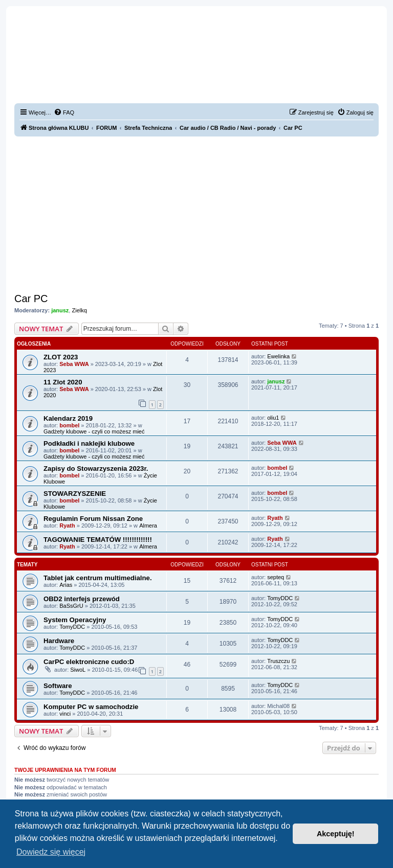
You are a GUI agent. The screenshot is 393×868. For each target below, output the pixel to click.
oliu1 (273, 418)
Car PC (31, 299)
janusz (60, 310)
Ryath (67, 526)
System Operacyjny (75, 620)
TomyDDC (280, 598)
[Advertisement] (196, 213)
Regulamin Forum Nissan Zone (93, 519)
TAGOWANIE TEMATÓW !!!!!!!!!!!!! (98, 540)
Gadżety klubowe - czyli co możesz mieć (94, 431)
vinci (65, 714)
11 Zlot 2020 (63, 382)
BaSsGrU (71, 606)
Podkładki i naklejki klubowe (89, 443)
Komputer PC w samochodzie (91, 707)
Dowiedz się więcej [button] (51, 852)
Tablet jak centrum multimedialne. (98, 578)
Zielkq (79, 310)
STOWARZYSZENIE (75, 494)
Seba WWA (74, 364)
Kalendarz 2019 (68, 418)
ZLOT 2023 (61, 357)
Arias (66, 585)
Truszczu (278, 661)
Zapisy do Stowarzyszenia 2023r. (96, 469)
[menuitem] (64, 112)
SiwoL (78, 670)
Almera (148, 526)
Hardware (59, 641)
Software (58, 686)
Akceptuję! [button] (336, 834)
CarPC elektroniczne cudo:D (89, 662)
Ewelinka (278, 356)
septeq (276, 577)
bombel (69, 425)
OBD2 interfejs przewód (82, 599)
